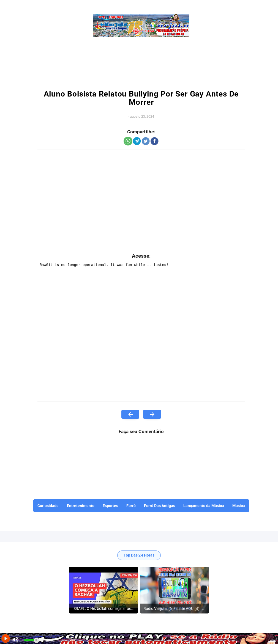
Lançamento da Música (204, 506)
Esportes (110, 506)
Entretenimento (81, 506)
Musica (239, 506)
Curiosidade (48, 506)
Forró (131, 506)
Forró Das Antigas (160, 506)
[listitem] (103, 590)
